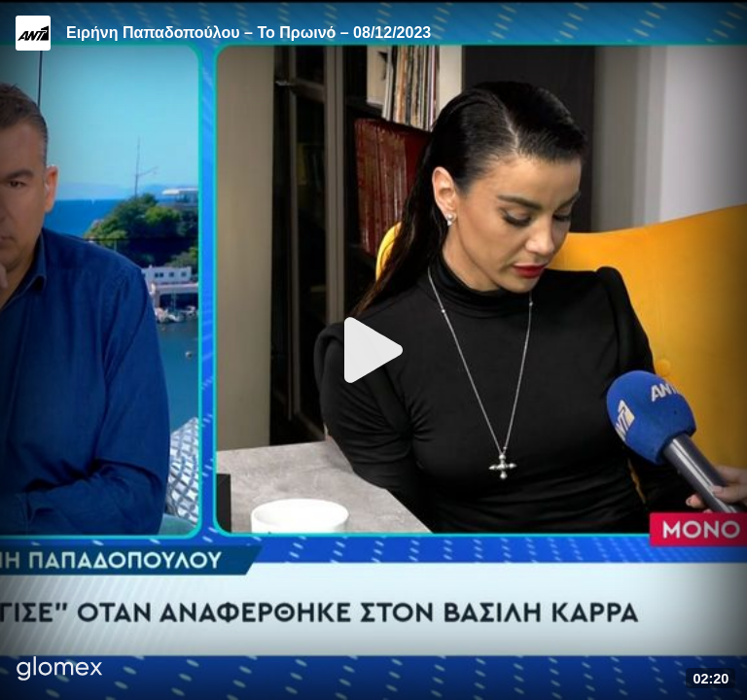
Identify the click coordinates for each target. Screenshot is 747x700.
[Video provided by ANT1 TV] (33, 33)
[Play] (373, 350)
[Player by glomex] (60, 670)
